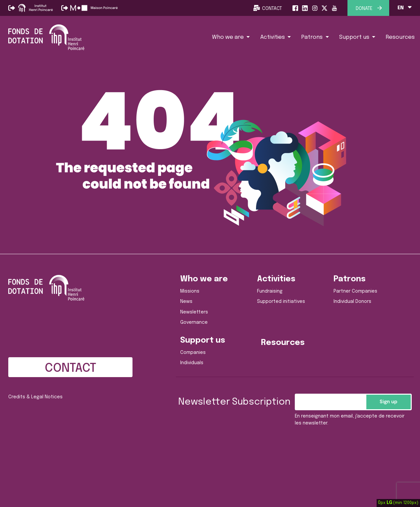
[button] (231, 37)
